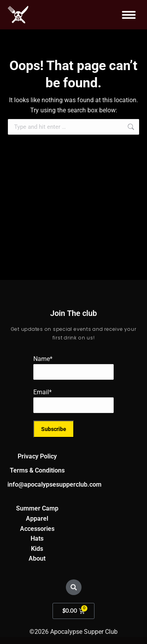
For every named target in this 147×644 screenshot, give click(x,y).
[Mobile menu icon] (129, 15)
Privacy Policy (37, 456)
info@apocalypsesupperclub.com (54, 484)
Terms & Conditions (37, 470)
